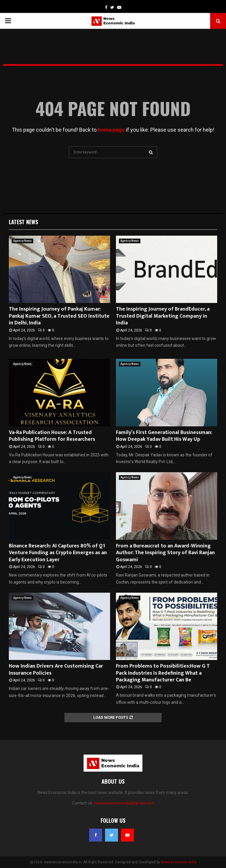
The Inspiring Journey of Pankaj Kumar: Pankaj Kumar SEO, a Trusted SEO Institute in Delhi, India (59, 316)
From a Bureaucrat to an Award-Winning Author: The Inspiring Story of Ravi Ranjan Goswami (165, 553)
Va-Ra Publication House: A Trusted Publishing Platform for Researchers (52, 436)
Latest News (23, 222)
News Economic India (179, 862)
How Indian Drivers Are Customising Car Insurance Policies (56, 670)
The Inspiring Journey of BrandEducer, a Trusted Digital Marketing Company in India (163, 316)
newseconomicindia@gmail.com (124, 803)
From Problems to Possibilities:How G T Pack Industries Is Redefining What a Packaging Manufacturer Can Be (163, 673)
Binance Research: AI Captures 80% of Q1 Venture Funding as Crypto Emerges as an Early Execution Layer (58, 553)
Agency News (23, 241)
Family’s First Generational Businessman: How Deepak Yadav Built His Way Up (164, 436)
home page (111, 130)
